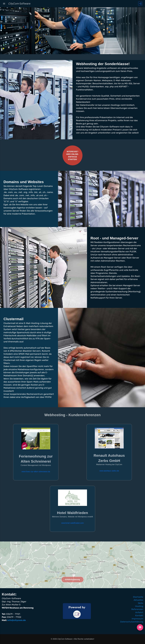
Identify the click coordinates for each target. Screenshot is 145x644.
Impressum (137, 619)
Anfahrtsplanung (73, 580)
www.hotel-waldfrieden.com (73, 523)
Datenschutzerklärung (132, 622)
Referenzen (137, 609)
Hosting (139, 606)
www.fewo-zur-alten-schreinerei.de (36, 472)
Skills (141, 603)
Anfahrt (139, 612)
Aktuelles (138, 600)
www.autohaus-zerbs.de (109, 471)
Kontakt (139, 615)
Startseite (138, 597)
